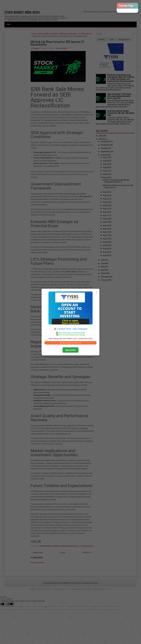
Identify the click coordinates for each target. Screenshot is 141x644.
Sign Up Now (70, 350)
